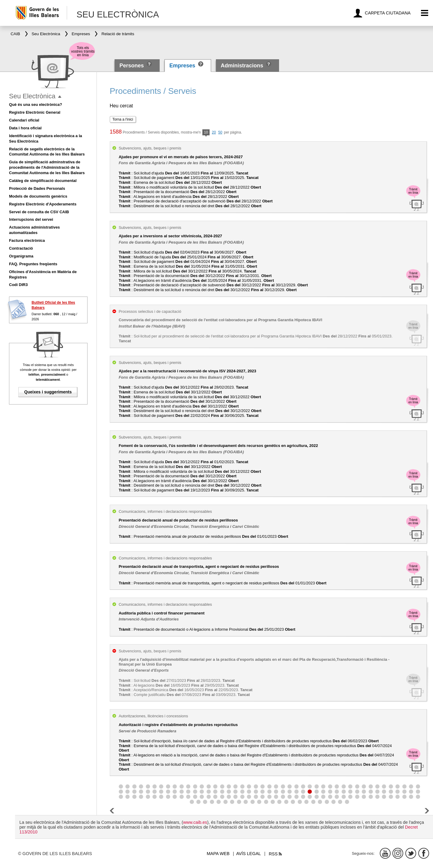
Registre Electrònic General (35, 112)
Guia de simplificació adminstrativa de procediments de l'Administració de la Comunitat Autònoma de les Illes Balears (47, 167)
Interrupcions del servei (31, 219)
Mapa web (218, 854)
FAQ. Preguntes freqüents (33, 264)
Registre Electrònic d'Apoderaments (43, 204)
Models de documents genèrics (38, 196)
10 (206, 133)
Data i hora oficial (25, 128)
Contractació (21, 248)
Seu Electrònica (32, 96)
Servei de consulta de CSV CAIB (39, 212)
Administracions (242, 66)
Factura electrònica (27, 240)
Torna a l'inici (123, 119)
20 (214, 132)
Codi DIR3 (18, 285)
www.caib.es (195, 822)
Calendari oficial (24, 120)
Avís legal (248, 854)
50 (220, 132)
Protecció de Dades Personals (37, 188)
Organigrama (21, 256)
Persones (132, 66)
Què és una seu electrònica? (35, 105)
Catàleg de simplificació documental (43, 181)
